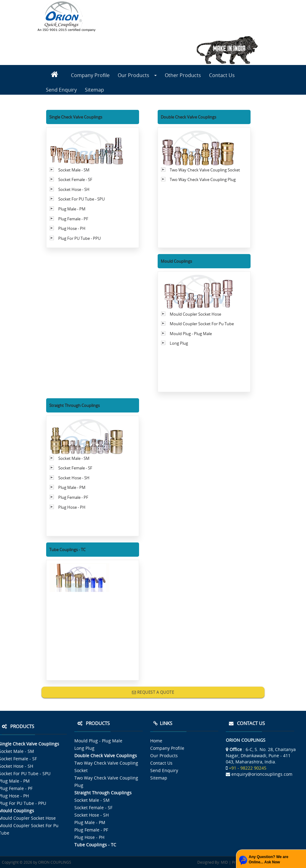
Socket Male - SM (74, 170)
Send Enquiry (61, 90)
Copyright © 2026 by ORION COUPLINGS (37, 862)
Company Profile (90, 75)
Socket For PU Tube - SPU (81, 199)
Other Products (183, 75)
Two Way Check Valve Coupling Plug (203, 179)
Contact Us (222, 75)
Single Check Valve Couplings (76, 117)
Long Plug (179, 343)
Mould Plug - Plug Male (191, 334)
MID (224, 862)
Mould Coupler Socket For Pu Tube (202, 324)
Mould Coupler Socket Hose (195, 314)
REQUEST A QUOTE (153, 692)
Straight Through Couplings (74, 405)
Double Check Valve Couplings (188, 117)
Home (156, 741)
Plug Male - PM (72, 209)
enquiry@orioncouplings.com (262, 774)
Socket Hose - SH (74, 189)
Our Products (137, 75)
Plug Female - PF (73, 219)
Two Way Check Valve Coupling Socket (205, 170)
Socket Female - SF (75, 179)
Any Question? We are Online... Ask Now (269, 859)
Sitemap (94, 90)
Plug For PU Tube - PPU (79, 238)
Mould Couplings (176, 261)
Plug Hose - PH (72, 228)
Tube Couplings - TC (67, 550)
